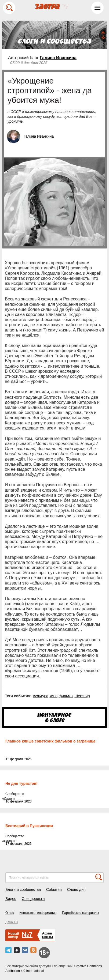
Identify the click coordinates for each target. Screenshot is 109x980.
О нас (10, 913)
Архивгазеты (48, 935)
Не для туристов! (21, 783)
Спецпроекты (33, 899)
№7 (27, 934)
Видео (11, 899)
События (54, 889)
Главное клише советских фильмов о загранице (50, 741)
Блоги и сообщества (23, 889)
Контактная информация (38, 913)
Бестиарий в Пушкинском (29, 826)
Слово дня (76, 889)
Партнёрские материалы (81, 913)
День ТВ (12, 922)
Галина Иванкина (58, 58)
